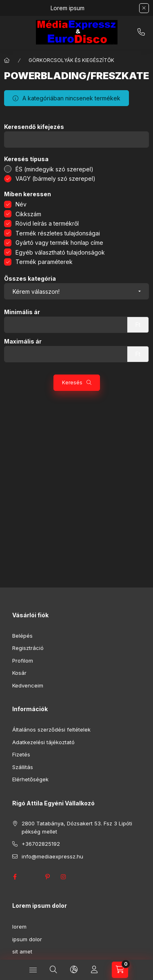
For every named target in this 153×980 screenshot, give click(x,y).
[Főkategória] (7, 60)
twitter (31, 877)
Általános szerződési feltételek (51, 729)
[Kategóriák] (33, 970)
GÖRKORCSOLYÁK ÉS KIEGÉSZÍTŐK (71, 60)
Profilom (23, 661)
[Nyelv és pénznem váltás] (74, 970)
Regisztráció (28, 648)
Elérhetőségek (30, 779)
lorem (19, 927)
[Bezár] (144, 8)
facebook (15, 877)
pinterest (47, 877)
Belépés (22, 636)
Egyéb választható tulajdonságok (60, 252)
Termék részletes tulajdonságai (58, 233)
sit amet (22, 951)
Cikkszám (28, 214)
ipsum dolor (27, 939)
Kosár (19, 673)
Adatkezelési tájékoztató (43, 742)
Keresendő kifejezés (34, 127)
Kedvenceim (28, 685)
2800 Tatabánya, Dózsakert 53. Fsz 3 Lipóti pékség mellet (77, 827)
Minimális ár (22, 312)
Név (21, 204)
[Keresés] (53, 970)
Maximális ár (23, 341)
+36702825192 (141, 32)
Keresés (72, 382)
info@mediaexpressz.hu (52, 856)
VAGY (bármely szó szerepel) (55, 178)
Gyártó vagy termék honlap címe (59, 243)
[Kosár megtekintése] (120, 970)
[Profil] (94, 970)
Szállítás (23, 767)
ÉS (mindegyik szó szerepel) (54, 169)
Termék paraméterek (44, 262)
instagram (64, 877)
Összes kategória (30, 279)
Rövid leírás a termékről (47, 223)
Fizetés (21, 754)
